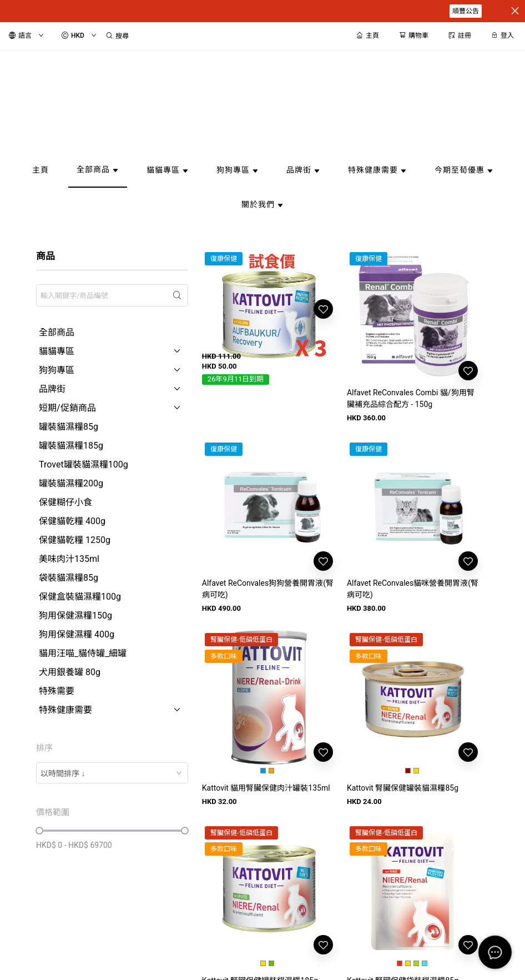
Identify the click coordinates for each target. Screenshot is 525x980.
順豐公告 (466, 11)
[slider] (39, 831)
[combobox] (112, 773)
